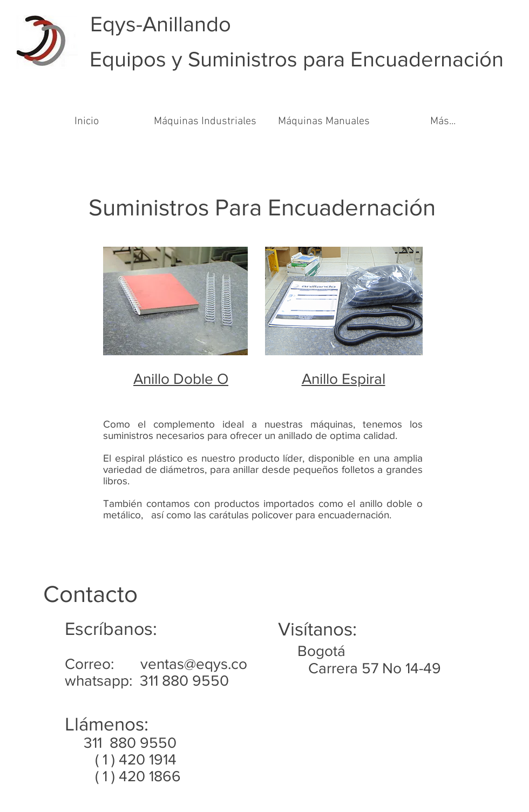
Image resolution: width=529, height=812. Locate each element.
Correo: (103, 664)
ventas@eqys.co (194, 664)
